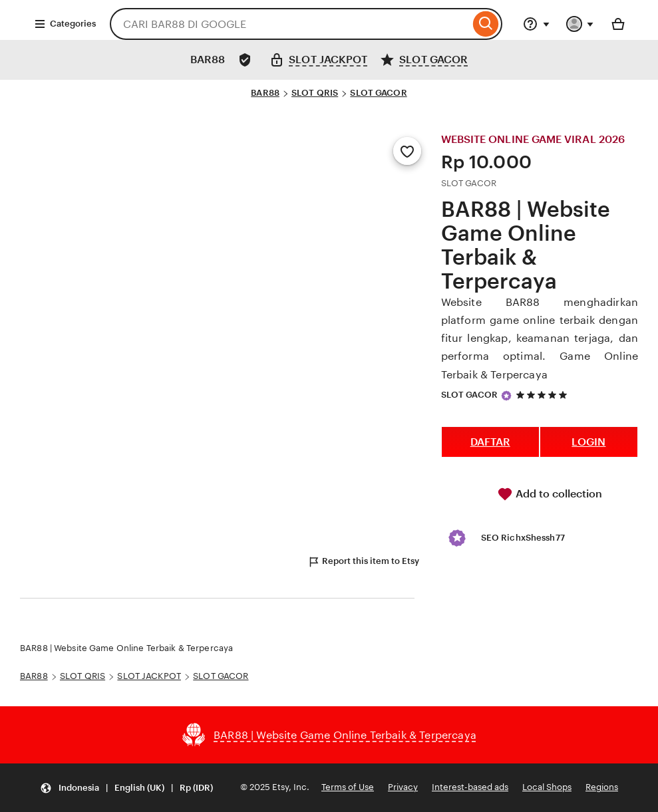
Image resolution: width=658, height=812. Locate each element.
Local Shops (547, 787)
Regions (602, 787)
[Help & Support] (536, 24)
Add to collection (550, 494)
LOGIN (588, 442)
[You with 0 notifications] (580, 24)
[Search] (486, 24)
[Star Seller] (506, 396)
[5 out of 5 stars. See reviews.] (544, 395)
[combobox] (290, 24)
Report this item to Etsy (363, 562)
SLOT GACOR (378, 93)
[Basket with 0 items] (618, 24)
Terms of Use (348, 787)
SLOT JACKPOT (149, 676)
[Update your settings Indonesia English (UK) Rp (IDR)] (126, 788)
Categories (65, 24)
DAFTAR (490, 442)
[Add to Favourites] (407, 151)
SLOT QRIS (315, 93)
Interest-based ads (470, 787)
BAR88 (265, 93)
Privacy (403, 787)
